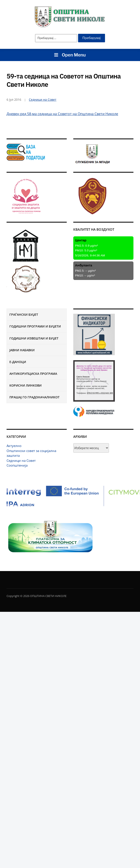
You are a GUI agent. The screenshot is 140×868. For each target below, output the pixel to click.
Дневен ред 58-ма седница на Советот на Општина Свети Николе (62, 114)
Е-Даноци (18, 362)
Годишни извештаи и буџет (34, 338)
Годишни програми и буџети (35, 326)
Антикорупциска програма (33, 374)
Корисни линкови (25, 385)
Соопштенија (17, 465)
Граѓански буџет (24, 315)
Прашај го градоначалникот (34, 397)
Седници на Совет (21, 460)
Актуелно (14, 446)
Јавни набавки (22, 350)
